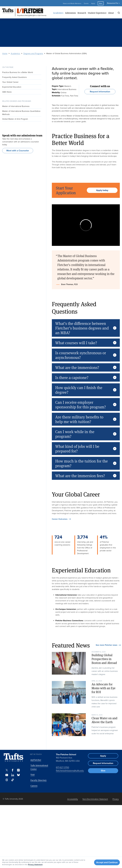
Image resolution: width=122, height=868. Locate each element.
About (111, 13)
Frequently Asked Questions (14, 77)
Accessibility (73, 799)
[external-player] (86, 225)
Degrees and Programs (33, 53)
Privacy (116, 799)
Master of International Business (16, 106)
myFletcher (36, 760)
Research (82, 13)
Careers (34, 786)
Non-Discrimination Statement (95, 799)
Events (86, 3)
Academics (58, 13)
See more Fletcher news (107, 645)
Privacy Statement (35, 865)
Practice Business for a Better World (18, 72)
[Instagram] (18, 770)
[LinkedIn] (13, 775)
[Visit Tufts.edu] (14, 757)
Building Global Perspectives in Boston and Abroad (104, 667)
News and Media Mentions (72, 3)
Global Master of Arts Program (15, 119)
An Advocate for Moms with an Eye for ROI (104, 696)
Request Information (100, 92)
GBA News (7, 92)
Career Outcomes (60, 527)
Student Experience (97, 13)
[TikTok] (13, 780)
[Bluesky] (18, 775)
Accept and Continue (107, 862)
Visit (33, 775)
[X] (7, 770)
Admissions (70, 13)
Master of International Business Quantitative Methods (21, 113)
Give (101, 3)
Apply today (102, 198)
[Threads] (7, 780)
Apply (93, 3)
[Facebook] (13, 770)
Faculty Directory (38, 780)
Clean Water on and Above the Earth (104, 728)
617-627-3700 (62, 767)
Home (5, 53)
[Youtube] (7, 775)
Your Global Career (11, 82)
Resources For (113, 3)
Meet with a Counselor (18, 150)
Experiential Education (12, 87)
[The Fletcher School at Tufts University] (27, 12)
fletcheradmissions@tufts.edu (70, 770)
